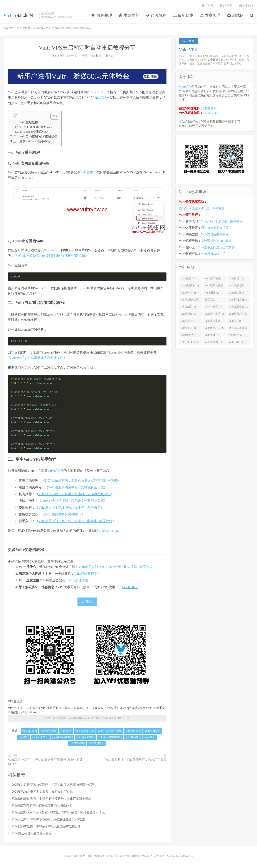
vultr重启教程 (97, 743)
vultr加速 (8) (188, 321)
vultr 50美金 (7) (213, 342)
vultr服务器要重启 (62, 737)
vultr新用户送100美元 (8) (214, 329)
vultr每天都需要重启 (110, 737)
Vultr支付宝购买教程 (215, 234)
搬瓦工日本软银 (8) (238, 329)
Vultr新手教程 (40, 737)
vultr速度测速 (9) (239, 307)
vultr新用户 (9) (189, 314)
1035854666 (110, 531)
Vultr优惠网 (18, 15)
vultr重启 (150, 737)
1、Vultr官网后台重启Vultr (36, 127)
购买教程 (156, 15)
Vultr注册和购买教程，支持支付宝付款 (76, 487)
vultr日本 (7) (236, 342)
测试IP (235, 15)
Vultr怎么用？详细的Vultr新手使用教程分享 (70, 508)
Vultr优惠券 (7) (189, 335)
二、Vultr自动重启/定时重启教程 (35, 136)
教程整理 (102, 15)
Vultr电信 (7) (236, 335)
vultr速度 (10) (188, 307)
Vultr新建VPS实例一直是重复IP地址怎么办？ (42, 806)
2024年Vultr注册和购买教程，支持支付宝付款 (42, 792)
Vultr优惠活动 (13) (237, 286)
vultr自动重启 (133, 737)
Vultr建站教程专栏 (87, 574)
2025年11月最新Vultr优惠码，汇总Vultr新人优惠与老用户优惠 (53, 785)
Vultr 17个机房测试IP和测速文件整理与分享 (72, 501)
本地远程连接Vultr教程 (216, 241)
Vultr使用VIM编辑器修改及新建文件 (37, 358)
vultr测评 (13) (188, 293)
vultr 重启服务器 (85, 731)
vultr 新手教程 (49, 731)
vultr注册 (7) (212, 335)
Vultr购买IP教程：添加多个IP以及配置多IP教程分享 (46, 826)
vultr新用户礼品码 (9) (238, 315)
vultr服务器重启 (86, 737)
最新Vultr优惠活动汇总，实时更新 (202, 208)
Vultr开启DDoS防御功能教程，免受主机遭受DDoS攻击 (48, 819)
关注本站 (246, 6)
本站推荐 (129, 15)
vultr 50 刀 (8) (188, 328)
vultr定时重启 (133, 731)
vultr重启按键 (77, 743)
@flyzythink (29, 712)
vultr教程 (23, 737)
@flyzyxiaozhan (137, 708)
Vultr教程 (38, 28)
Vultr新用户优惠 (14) (214, 286)
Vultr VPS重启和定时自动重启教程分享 (87, 48)
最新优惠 (183, 15)
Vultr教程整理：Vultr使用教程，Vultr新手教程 (136, 760)
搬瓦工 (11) (211, 300)
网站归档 (226, 6)
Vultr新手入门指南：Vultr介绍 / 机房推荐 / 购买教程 (75, 521)
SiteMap (135, 856)
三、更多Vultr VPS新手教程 (32, 141)
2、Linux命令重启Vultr (34, 132)
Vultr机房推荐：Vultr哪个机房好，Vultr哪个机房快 (74, 494)
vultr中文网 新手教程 (110, 731)
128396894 (33, 708)
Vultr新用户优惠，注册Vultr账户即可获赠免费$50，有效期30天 (45, 762)
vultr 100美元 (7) (190, 342)
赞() (87, 602)
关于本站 (208, 6)
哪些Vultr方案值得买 (215, 228)
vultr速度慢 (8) (213, 321)
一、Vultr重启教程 (26, 122)
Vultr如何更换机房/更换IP (63, 514)
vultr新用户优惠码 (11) (190, 300)
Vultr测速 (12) (213, 293)
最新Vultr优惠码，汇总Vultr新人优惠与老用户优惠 (81, 481)
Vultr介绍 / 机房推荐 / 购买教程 (222, 221)
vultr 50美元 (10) (214, 307)
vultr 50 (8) (235, 321)
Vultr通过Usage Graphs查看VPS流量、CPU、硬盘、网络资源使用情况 (58, 812)
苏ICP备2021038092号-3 (180, 856)
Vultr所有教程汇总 (213, 254)
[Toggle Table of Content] (52, 116)
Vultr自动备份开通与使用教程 (32, 833)
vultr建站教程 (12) (237, 294)
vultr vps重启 (29, 731)
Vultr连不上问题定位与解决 (216, 247)
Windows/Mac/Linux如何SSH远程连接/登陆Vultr (51, 256)
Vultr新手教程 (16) (213, 279)
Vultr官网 (87, 172)
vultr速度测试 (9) (214, 314)
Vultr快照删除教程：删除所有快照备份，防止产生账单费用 (51, 799)
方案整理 (210, 15)
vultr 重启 (66, 731)
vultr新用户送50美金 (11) (238, 300)
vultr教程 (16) (237, 279)
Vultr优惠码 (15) (190, 285)
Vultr (54, 56)
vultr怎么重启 (153, 731)
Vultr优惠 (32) (188, 279)
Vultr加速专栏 (78, 580)
